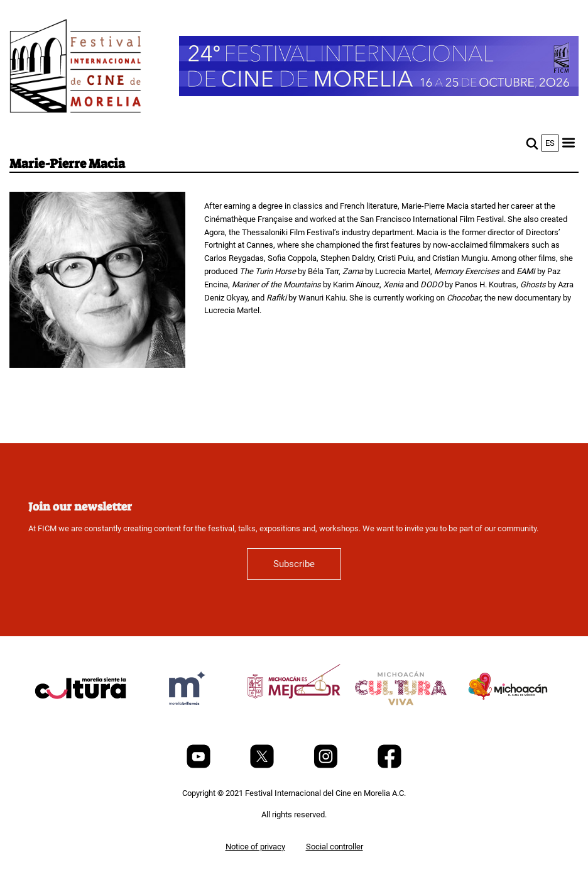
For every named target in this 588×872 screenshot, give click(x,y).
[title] (80, 718)
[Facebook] (389, 765)
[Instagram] (327, 765)
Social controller (335, 847)
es (550, 143)
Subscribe (294, 564)
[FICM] (75, 68)
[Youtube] (199, 765)
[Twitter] (263, 765)
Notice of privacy (255, 847)
